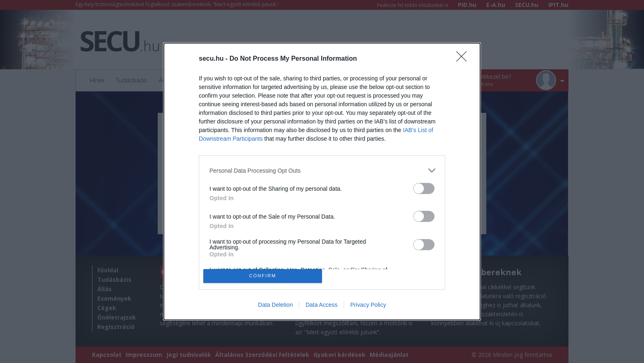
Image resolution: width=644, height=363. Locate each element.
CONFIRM (263, 276)
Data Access (322, 305)
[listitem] (322, 170)
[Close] (464, 59)
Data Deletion (275, 305)
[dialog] (322, 181)
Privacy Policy (368, 305)
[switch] (424, 188)
